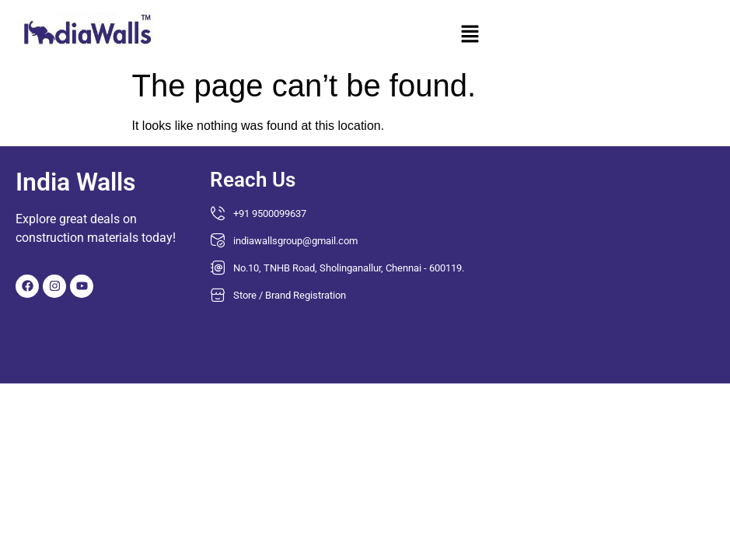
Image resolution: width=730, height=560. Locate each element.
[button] (470, 36)
